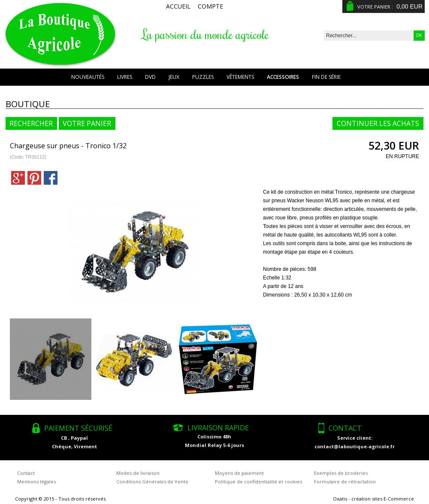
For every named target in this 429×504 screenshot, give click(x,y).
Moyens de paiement (239, 473)
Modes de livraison (138, 473)
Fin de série (326, 77)
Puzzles (203, 77)
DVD (150, 77)
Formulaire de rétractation (345, 481)
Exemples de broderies (341, 473)
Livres (125, 77)
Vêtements (240, 77)
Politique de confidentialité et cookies (258, 481)
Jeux (174, 77)
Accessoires (283, 77)
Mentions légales (36, 481)
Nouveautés (88, 77)
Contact (26, 473)
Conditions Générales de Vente (152, 481)
